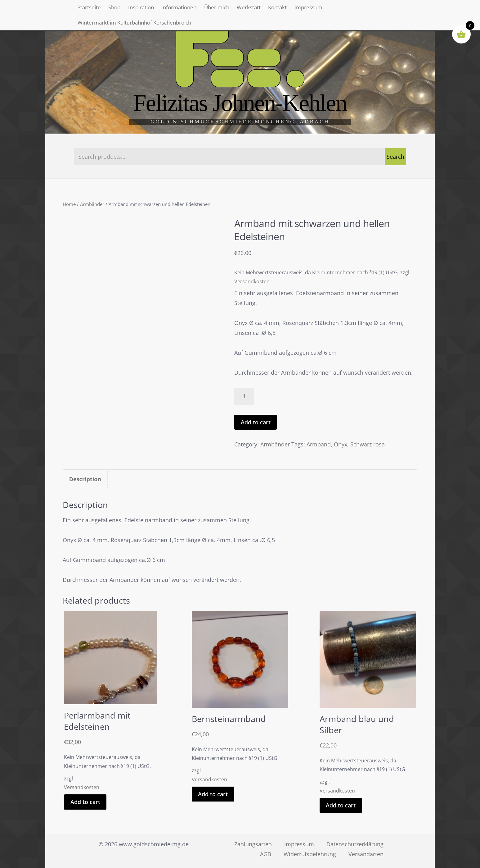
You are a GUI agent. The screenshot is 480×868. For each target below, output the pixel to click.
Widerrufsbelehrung (310, 854)
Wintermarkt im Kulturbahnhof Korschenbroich (142, 29)
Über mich (248, 9)
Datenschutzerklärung (355, 844)
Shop (124, 9)
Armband (319, 444)
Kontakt (321, 9)
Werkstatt (286, 9)
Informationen (202, 9)
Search (395, 157)
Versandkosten (252, 281)
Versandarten (366, 854)
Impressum (358, 9)
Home (69, 204)
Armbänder (92, 204)
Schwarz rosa (368, 444)
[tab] (85, 479)
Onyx (341, 444)
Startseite (92, 9)
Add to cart (256, 422)
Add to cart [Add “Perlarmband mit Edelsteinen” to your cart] (85, 802)
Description (85, 479)
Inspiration (157, 9)
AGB (266, 854)
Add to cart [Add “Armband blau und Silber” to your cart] (341, 805)
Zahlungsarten (253, 844)
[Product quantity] (244, 396)
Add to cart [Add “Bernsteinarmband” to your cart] (213, 794)
